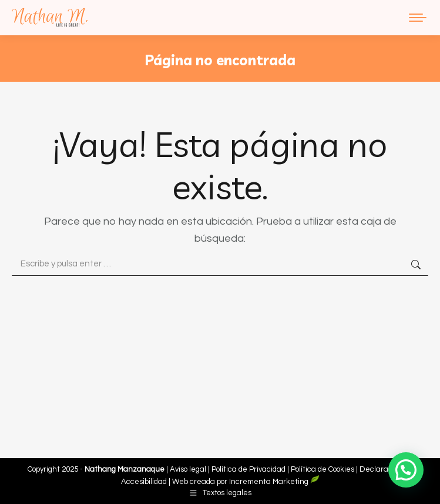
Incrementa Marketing (274, 482)
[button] (406, 470)
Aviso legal (189, 469)
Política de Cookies (323, 469)
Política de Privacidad (249, 469)
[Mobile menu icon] (418, 18)
